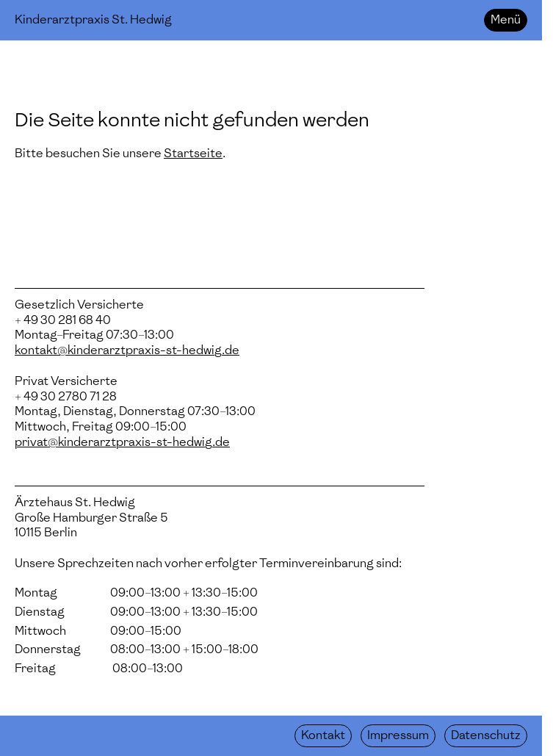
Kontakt (323, 735)
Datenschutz (486, 735)
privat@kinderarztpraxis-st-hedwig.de (122, 442)
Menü (506, 19)
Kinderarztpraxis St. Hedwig (93, 19)
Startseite (193, 153)
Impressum (398, 735)
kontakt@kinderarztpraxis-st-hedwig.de (127, 350)
